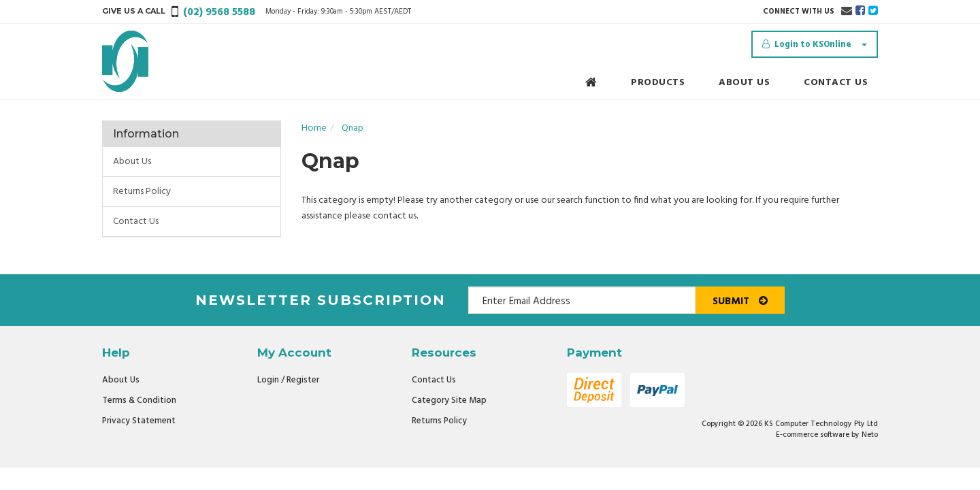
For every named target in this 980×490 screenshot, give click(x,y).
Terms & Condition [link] (139, 401)
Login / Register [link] (288, 380)
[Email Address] (582, 300)
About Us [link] (132, 162)
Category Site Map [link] (449, 401)
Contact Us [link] (136, 222)
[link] (860, 12)
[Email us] (847, 12)
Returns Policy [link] (142, 192)
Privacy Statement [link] (139, 421)
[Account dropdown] (815, 44)
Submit (740, 301)
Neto (870, 435)
